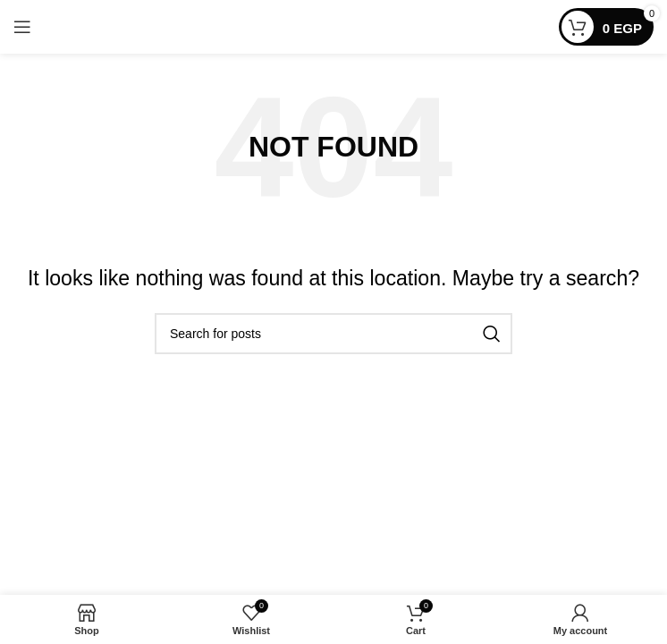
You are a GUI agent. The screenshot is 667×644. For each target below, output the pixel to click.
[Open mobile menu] (22, 27)
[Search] (333, 334)
